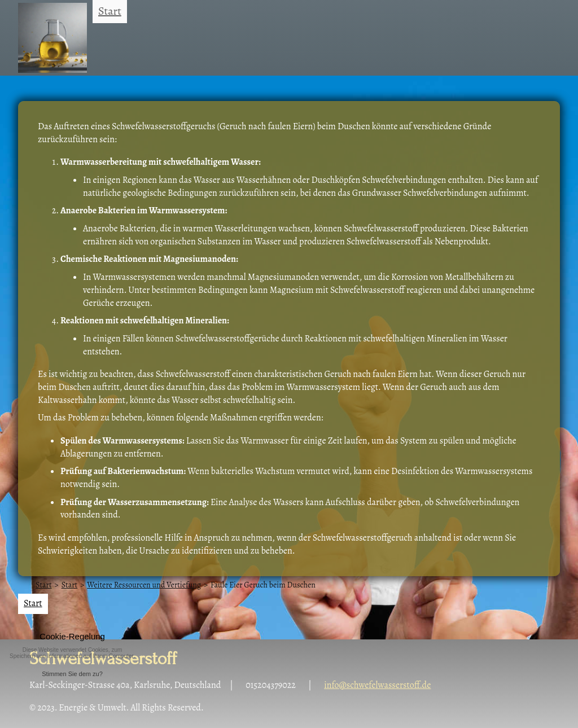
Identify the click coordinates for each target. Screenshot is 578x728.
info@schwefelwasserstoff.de (377, 685)
